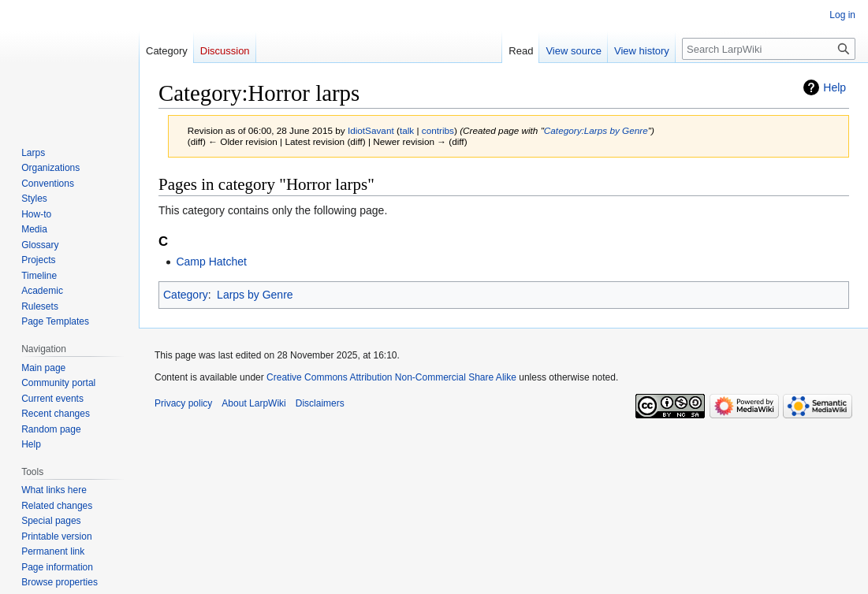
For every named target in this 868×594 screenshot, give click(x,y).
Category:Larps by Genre (596, 130)
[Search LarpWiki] (769, 49)
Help (834, 87)
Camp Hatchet (211, 262)
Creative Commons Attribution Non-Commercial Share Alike (391, 377)
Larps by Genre (255, 295)
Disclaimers (320, 403)
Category (186, 295)
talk (407, 130)
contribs (438, 130)
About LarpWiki (253, 403)
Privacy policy (183, 403)
